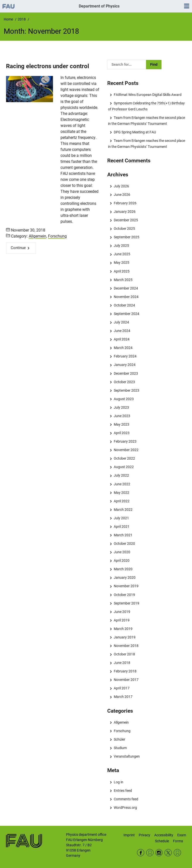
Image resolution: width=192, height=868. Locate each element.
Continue (18, 248)
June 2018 (122, 663)
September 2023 (126, 390)
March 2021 (123, 535)
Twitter (168, 853)
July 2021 (121, 518)
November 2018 (126, 646)
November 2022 (126, 450)
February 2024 (125, 356)
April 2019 (122, 620)
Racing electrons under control (47, 66)
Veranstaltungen (127, 756)
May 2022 (121, 493)
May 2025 (121, 263)
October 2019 (124, 595)
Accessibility (164, 835)
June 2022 (122, 484)
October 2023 (124, 382)
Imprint (129, 835)
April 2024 (122, 339)
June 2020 (122, 552)
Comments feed (126, 799)
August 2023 (124, 399)
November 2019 (126, 586)
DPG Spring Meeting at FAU (135, 132)
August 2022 (124, 467)
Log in (118, 782)
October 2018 (124, 654)
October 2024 (124, 305)
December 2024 (126, 288)
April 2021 (122, 527)
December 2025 (126, 220)
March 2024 (123, 348)
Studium (120, 748)
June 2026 (122, 195)
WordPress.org (125, 808)
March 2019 (123, 629)
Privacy (144, 835)
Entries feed (123, 791)
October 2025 (124, 229)
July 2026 (121, 186)
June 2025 (122, 254)
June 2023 (122, 416)
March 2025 (123, 280)
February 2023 (125, 441)
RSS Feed (150, 853)
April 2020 (122, 561)
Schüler (119, 739)
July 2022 (121, 475)
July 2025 (121, 246)
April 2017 (122, 688)
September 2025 (126, 237)
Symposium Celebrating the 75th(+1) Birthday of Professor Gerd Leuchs (146, 106)
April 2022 (122, 501)
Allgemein (37, 236)
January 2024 (125, 365)
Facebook (141, 853)
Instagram (159, 853)
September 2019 (126, 603)
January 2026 (125, 212)
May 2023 (121, 424)
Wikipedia (177, 853)
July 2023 (121, 407)
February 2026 (125, 203)
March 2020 (123, 569)
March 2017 (123, 697)
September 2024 (126, 314)
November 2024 (126, 297)
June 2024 (122, 331)
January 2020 (125, 578)
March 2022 (123, 510)
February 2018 (125, 671)
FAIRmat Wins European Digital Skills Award (148, 95)
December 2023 (126, 373)
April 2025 (122, 271)
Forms (178, 841)
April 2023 (122, 433)
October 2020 (124, 544)
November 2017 (126, 680)
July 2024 (121, 322)
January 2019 (125, 637)
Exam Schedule (170, 838)
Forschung (57, 236)
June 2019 (122, 612)
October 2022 (124, 458)
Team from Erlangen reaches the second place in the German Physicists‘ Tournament (146, 121)
